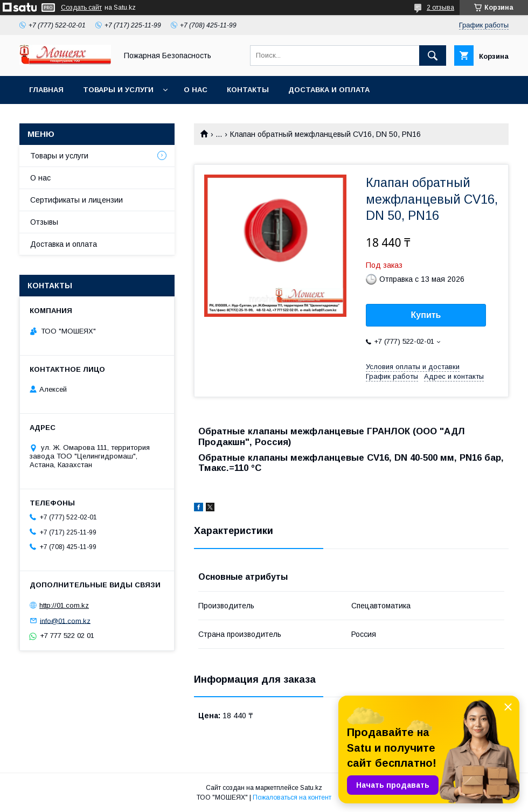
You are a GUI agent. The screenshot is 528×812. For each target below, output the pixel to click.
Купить (426, 315)
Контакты (248, 90)
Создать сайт (81, 8)
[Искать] (433, 55)
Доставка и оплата (329, 90)
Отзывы (44, 222)
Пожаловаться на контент (292, 797)
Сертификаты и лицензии (77, 200)
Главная (46, 90)
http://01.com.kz (64, 605)
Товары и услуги (118, 90)
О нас (196, 90)
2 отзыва (440, 8)
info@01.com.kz (65, 620)
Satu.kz (311, 788)
